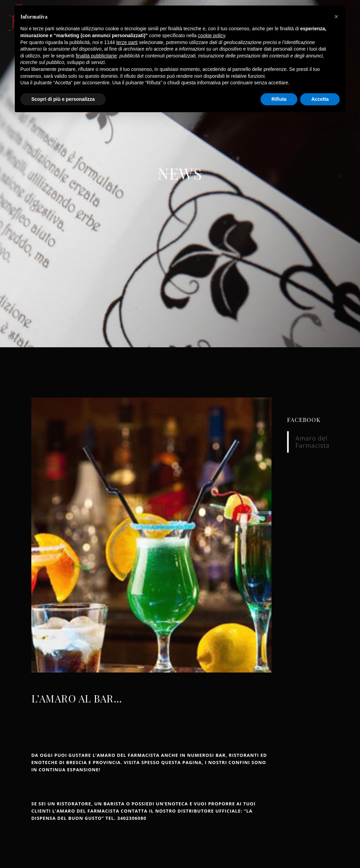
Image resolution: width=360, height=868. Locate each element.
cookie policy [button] (211, 35)
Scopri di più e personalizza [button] (63, 99)
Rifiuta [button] (279, 99)
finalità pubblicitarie (96, 56)
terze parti (127, 42)
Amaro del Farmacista (313, 442)
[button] (336, 17)
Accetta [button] (320, 99)
